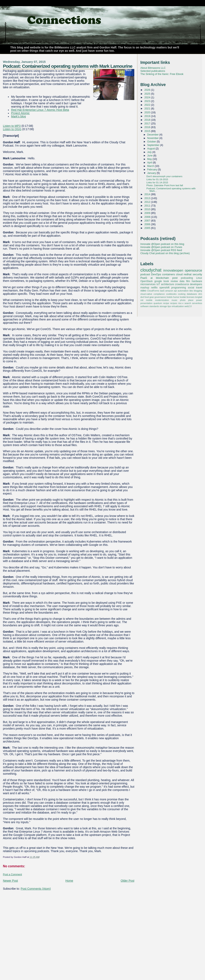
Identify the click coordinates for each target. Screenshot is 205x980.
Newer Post (10, 881)
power (199, 300)
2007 (148, 221)
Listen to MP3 (12, 126)
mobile (149, 300)
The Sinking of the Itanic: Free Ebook (162, 74)
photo (183, 300)
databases (192, 294)
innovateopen (173, 270)
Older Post (128, 881)
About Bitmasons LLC (153, 68)
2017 (148, 123)
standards (154, 306)
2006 (148, 224)
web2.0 (188, 306)
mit (142, 300)
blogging (198, 291)
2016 (148, 127)
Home (69, 881)
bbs (191, 291)
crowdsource (182, 284)
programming (179, 288)
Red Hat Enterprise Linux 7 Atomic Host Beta (40, 110)
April (150, 163)
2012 (148, 202)
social (191, 288)
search (188, 303)
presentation (146, 303)
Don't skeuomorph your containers (164, 176)
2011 (148, 206)
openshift (165, 288)
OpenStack (147, 281)
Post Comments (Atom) (36, 889)
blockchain (163, 278)
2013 (148, 198)
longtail (199, 297)
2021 (148, 108)
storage (163, 306)
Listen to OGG (12, 129)
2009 (148, 213)
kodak (183, 297)
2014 (148, 194)
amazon (169, 291)
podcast (145, 274)
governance (160, 297)
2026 (148, 90)
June (150, 156)
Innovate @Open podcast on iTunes (161, 247)
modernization (162, 300)
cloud (179, 274)
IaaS (162, 291)
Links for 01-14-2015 (157, 182)
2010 (148, 209)
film (188, 281)
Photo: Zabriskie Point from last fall (165, 185)
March (151, 166)
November (153, 138)
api (175, 291)
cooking (182, 294)
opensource (193, 270)
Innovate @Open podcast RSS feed (161, 250)
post (175, 278)
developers (196, 284)
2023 (148, 101)
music (174, 300)
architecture (167, 284)
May (150, 159)
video (143, 291)
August (151, 149)
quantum (158, 303)
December (153, 135)
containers (169, 274)
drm (200, 294)
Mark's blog (18, 116)
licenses (191, 297)
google (158, 281)
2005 (148, 228)
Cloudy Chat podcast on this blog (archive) (165, 253)
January (152, 173)
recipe (166, 303)
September (154, 145)
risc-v (181, 303)
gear (152, 297)
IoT (158, 284)
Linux (199, 278)
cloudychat (151, 270)
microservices (148, 284)
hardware (197, 281)
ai (151, 278)
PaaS (144, 278)
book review (171, 281)
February (153, 170)
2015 (148, 131)
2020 (148, 112)
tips (169, 306)
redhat (188, 274)
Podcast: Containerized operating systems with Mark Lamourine (68, 66)
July (150, 152)
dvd (142, 297)
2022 (148, 105)
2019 (148, 116)
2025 (148, 94)
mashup (145, 288)
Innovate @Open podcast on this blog (162, 244)
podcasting (187, 278)
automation (183, 291)
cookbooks (171, 294)
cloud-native (146, 294)
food (147, 297)
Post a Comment (12, 874)
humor (176, 297)
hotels (170, 297)
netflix (154, 288)
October (152, 142)
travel (199, 288)
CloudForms (153, 291)
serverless (197, 303)
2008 (148, 217)
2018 (148, 120)
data (182, 281)
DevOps (156, 274)
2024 (148, 97)
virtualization (178, 306)
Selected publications (153, 71)
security (197, 274)
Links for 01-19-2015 (157, 179)
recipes (174, 303)
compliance (159, 294)
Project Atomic (20, 113)
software (145, 306)
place (191, 300)
